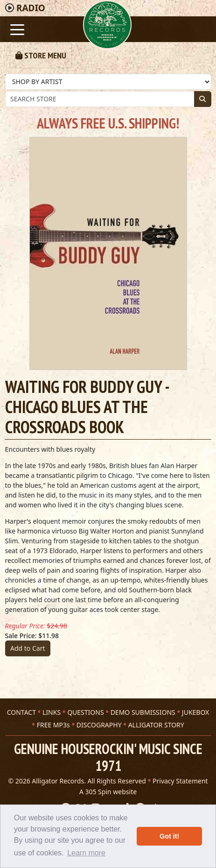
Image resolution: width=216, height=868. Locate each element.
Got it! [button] (169, 836)
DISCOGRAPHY (99, 725)
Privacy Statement (180, 781)
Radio (31, 8)
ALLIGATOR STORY (156, 725)
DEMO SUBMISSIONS (143, 712)
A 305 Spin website (108, 792)
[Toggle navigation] (17, 29)
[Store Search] (100, 99)
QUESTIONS (85, 712)
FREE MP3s (53, 725)
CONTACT (21, 712)
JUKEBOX (195, 712)
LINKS (52, 712)
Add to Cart (28, 648)
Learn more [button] (86, 853)
